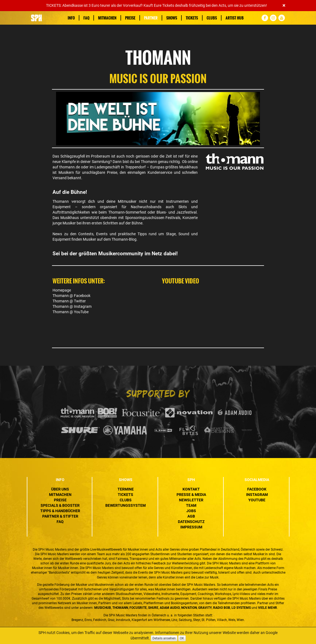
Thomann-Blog (124, 239)
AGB (191, 516)
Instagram (257, 495)
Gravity (205, 608)
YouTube (257, 500)
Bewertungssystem (126, 505)
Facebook (257, 489)
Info (71, 18)
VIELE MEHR (268, 608)
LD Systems (241, 608)
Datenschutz (191, 522)
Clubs (212, 18)
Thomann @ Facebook (71, 296)
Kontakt (191, 489)
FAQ (86, 18)
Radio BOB (222, 608)
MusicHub (103, 608)
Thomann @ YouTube (71, 312)
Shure (153, 608)
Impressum (191, 527)
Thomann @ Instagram (72, 306)
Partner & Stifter (60, 516)
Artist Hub (235, 18)
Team (191, 505)
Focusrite (138, 608)
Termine (126, 489)
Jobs (191, 511)
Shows (172, 18)
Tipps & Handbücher (60, 511)
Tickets (192, 18)
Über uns (60, 489)
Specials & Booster (60, 505)
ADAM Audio (170, 608)
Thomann (149, 162)
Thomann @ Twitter (69, 301)
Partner (151, 18)
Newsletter (191, 500)
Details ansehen (164, 638)
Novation (189, 608)
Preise (130, 18)
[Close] (284, 6)
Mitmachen (107, 18)
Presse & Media (191, 495)
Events (102, 234)
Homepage (62, 290)
